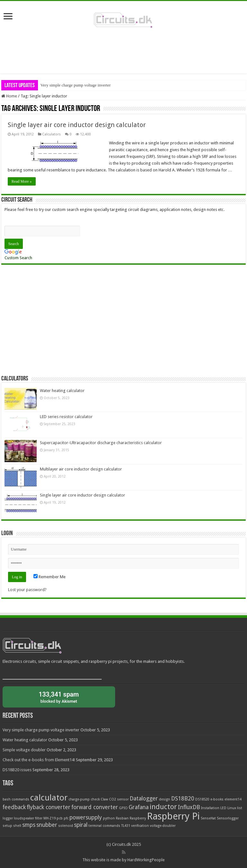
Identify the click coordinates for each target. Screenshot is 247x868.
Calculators (51, 134)
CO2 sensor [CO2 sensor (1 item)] (119, 799)
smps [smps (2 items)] (29, 825)
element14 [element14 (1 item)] (233, 799)
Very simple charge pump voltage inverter (76, 85)
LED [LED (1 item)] (223, 808)
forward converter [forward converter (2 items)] (95, 807)
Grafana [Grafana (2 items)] (139, 807)
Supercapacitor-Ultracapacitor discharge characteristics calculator (101, 443)
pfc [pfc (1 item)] (66, 818)
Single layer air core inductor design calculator (77, 125)
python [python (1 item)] (109, 818)
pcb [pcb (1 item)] (60, 818)
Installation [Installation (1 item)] (210, 808)
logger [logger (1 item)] (8, 818)
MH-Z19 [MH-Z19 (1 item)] (50, 818)
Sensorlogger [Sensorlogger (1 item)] (228, 818)
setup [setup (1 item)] (7, 826)
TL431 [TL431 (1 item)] (126, 826)
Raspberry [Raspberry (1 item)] (138, 818)
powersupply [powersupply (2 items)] (86, 818)
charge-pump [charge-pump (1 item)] (79, 799)
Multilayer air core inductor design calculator (81, 469)
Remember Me (50, 577)
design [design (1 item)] (165, 799)
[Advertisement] (123, 53)
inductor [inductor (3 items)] (163, 807)
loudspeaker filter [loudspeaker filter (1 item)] (28, 818)
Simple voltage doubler (24, 750)
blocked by (59, 697)
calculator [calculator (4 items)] (49, 798)
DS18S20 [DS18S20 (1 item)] (202, 799)
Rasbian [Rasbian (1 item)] (122, 818)
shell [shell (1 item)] (17, 826)
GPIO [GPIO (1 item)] (123, 808)
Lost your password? (27, 590)
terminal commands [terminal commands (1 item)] (104, 826)
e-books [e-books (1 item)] (217, 799)
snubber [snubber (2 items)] (47, 825)
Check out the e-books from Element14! (39, 760)
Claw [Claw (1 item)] (104, 799)
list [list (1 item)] (240, 808)
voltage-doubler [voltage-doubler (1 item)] (163, 826)
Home (9, 96)
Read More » (22, 181)
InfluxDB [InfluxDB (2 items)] (189, 807)
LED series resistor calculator (66, 417)
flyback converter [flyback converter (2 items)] (49, 807)
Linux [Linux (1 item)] (232, 808)
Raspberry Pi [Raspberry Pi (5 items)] (173, 816)
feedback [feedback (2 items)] (14, 807)
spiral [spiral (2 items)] (81, 825)
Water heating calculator (62, 391)
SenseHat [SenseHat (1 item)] (208, 818)
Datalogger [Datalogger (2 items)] (144, 799)
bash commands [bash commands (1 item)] (16, 799)
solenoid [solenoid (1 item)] (66, 826)
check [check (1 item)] (95, 799)
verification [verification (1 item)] (140, 826)
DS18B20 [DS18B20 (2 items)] (183, 799)
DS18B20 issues (17, 770)
